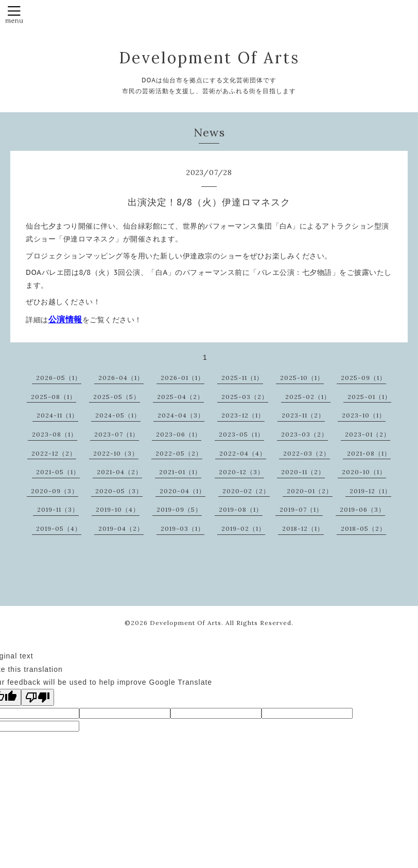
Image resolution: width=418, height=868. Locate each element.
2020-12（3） (241, 472)
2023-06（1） (179, 434)
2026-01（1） (182, 378)
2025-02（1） (308, 397)
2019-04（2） (121, 528)
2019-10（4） (118, 509)
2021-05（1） (58, 472)
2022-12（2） (54, 453)
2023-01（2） (368, 434)
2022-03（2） (307, 453)
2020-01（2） (310, 491)
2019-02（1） (243, 528)
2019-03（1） (182, 528)
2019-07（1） (301, 509)
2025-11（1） (242, 378)
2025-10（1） (302, 378)
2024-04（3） (181, 415)
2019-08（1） (241, 509)
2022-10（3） (116, 453)
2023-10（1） (364, 415)
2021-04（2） (119, 472)
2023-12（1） (243, 415)
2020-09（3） (55, 491)
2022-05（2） (179, 453)
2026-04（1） (121, 378)
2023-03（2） (304, 434)
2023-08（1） (55, 434)
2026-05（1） (59, 378)
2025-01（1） (369, 397)
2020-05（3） (119, 491)
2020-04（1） (182, 491)
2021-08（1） (369, 453)
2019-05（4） (59, 528)
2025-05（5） (117, 397)
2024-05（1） (118, 415)
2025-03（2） (245, 397)
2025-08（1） (54, 397)
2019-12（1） (370, 491)
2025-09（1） (363, 378)
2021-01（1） (180, 472)
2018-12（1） (303, 528)
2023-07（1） (117, 434)
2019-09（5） (179, 509)
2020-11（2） (303, 472)
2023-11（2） (303, 415)
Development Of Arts (209, 58)
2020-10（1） (364, 472)
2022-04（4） (243, 453)
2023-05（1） (241, 434)
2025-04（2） (180, 397)
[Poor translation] (38, 697)
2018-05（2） (363, 528)
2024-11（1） (57, 415)
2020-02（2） (246, 491)
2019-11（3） (58, 509)
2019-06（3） (362, 509)
